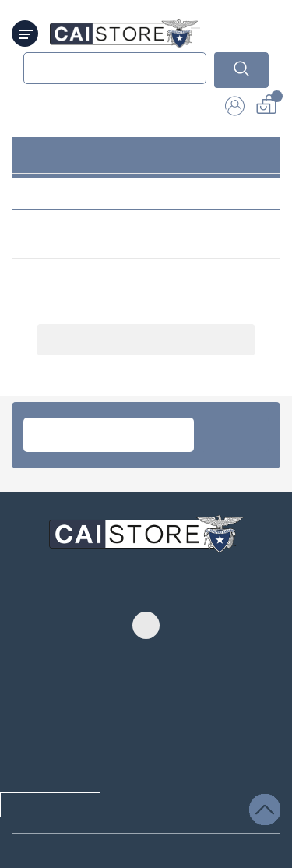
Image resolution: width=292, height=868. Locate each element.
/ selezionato (63, 810)
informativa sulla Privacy (79, 737)
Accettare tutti (222, 810)
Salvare (238, 827)
